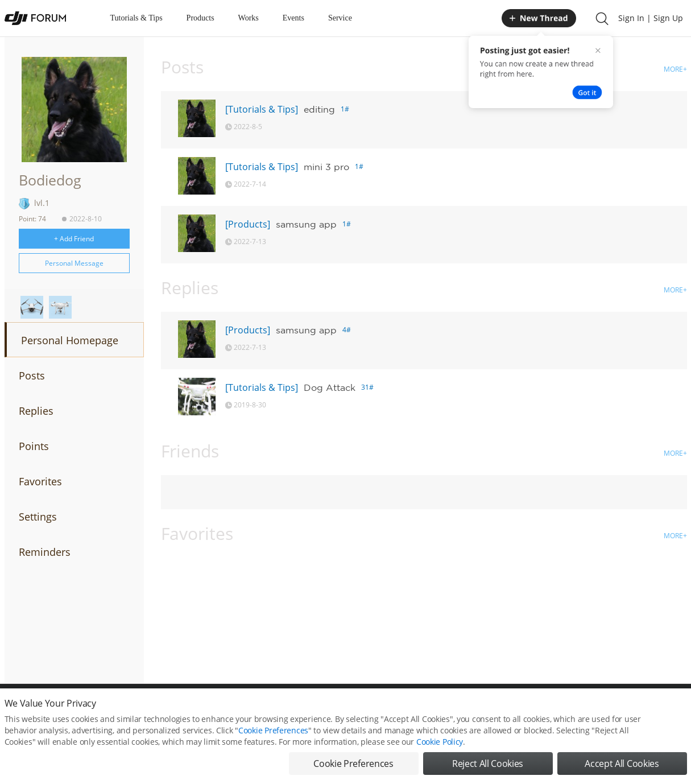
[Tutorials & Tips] (262, 109)
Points (34, 446)
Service (340, 18)
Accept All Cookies (622, 771)
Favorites (40, 481)
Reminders (45, 552)
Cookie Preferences (273, 738)
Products (200, 18)
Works (249, 18)
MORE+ (675, 69)
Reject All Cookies (488, 771)
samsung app (306, 224)
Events (293, 18)
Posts (32, 376)
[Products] (248, 224)
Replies (36, 411)
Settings (38, 517)
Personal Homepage (70, 340)
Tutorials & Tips (136, 18)
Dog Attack (330, 387)
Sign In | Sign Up (651, 18)
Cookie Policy (440, 749)
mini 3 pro (326, 167)
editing (319, 109)
